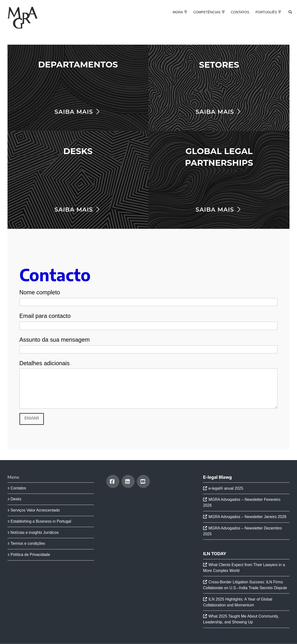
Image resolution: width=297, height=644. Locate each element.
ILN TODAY (215, 553)
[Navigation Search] (286, 17)
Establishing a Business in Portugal (39, 521)
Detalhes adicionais (149, 368)
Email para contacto (149, 321)
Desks (14, 499)
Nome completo (149, 297)
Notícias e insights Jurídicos (33, 533)
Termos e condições (26, 543)
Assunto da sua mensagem (149, 345)
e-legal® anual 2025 (226, 488)
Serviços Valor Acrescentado (34, 510)
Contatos (17, 488)
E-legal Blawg (218, 477)
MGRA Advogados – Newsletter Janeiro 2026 (247, 517)
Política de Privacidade (29, 555)
